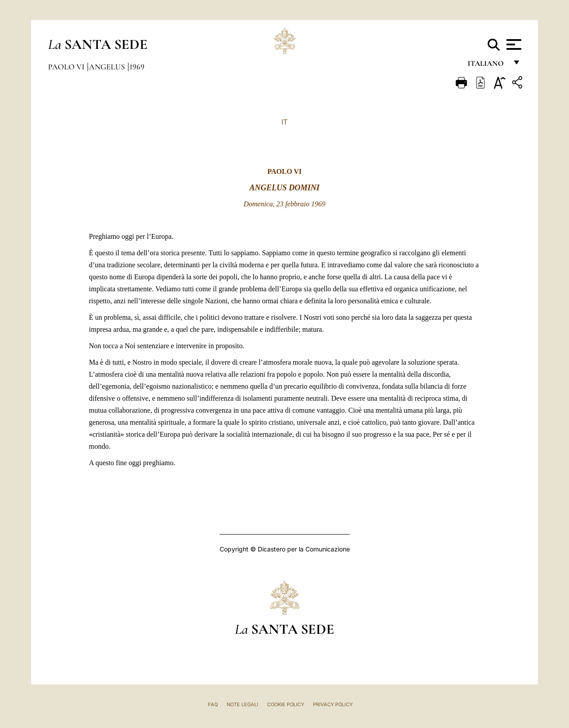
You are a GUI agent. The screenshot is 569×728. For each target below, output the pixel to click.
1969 (137, 67)
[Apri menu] (513, 44)
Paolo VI (67, 67)
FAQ (213, 704)
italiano (487, 66)
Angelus (108, 67)
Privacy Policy (333, 704)
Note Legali (242, 704)
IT (284, 122)
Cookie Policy (286, 704)
